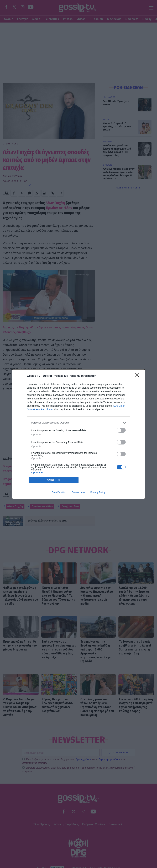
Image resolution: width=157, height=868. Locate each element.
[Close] (138, 376)
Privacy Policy (98, 492)
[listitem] (78, 423)
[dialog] (78, 434)
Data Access (78, 492)
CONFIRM (54, 480)
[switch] (121, 430)
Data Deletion (59, 492)
